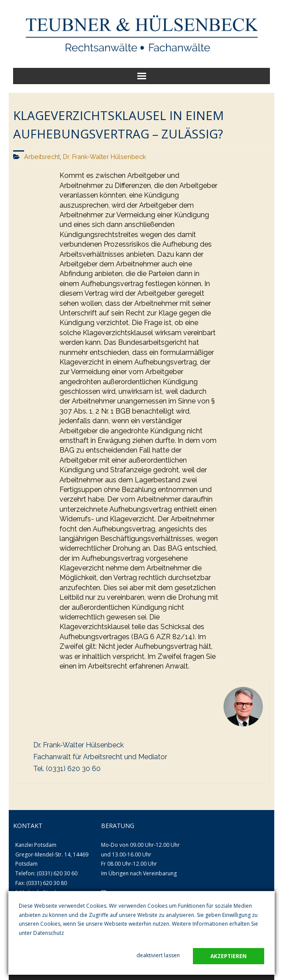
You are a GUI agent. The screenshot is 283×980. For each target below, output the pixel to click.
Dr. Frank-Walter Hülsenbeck (105, 157)
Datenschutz (49, 933)
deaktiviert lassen (158, 955)
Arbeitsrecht (42, 157)
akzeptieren (229, 956)
